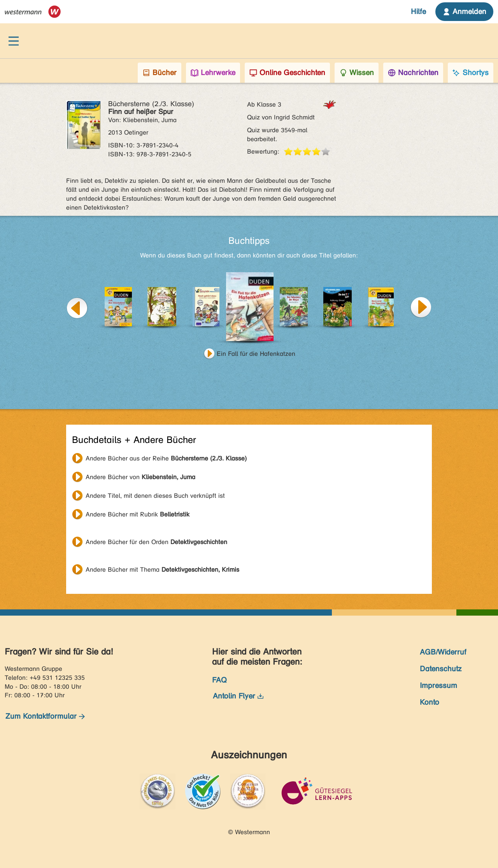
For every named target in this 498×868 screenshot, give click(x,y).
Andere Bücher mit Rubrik (138, 514)
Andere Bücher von (140, 477)
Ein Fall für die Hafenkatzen (256, 354)
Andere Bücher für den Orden (156, 542)
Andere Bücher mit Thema (162, 570)
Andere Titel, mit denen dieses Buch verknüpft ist (155, 496)
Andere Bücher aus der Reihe (166, 458)
